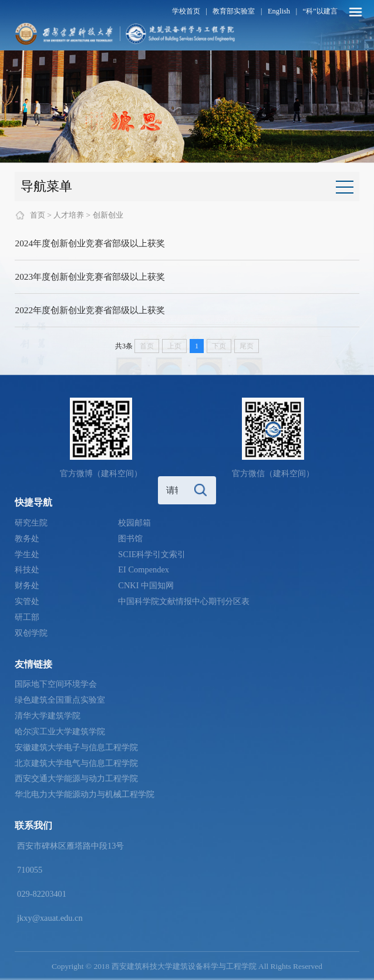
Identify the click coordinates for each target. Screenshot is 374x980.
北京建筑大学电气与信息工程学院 (76, 763)
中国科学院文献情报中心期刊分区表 (184, 601)
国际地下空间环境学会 (56, 684)
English (279, 11)
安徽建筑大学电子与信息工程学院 (76, 747)
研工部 (27, 617)
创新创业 (108, 215)
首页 (38, 215)
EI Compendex (144, 569)
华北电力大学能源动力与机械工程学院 (85, 794)
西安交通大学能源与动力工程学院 (76, 778)
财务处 (27, 585)
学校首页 (186, 11)
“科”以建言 (320, 11)
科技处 (27, 569)
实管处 (27, 601)
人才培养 (69, 215)
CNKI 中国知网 (146, 585)
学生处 (27, 554)
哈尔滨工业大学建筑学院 (60, 731)
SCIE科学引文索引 (152, 554)
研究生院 (31, 523)
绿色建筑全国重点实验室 (60, 700)
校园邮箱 (134, 523)
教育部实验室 (234, 11)
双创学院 (31, 633)
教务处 (27, 538)
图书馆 (130, 538)
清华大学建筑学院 (48, 715)
